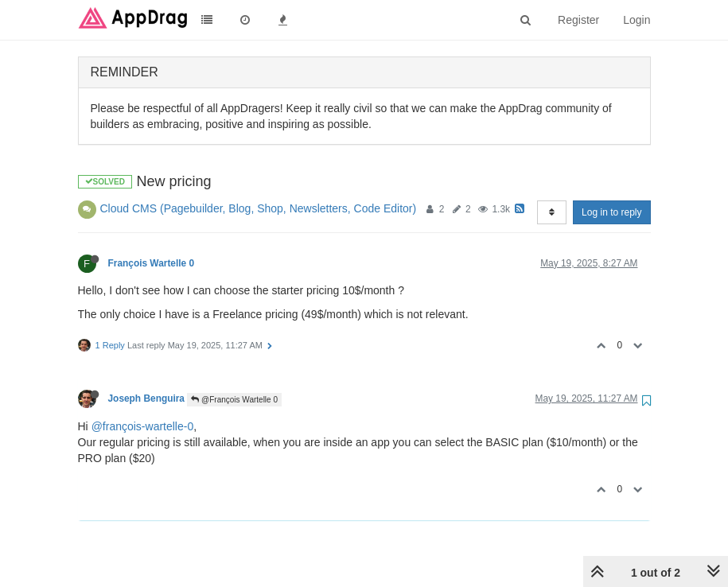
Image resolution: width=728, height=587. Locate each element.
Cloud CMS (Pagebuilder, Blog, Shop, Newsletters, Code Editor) (259, 208)
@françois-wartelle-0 (143, 426)
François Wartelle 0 (152, 263)
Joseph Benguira (146, 398)
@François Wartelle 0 (234, 400)
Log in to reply (611, 212)
